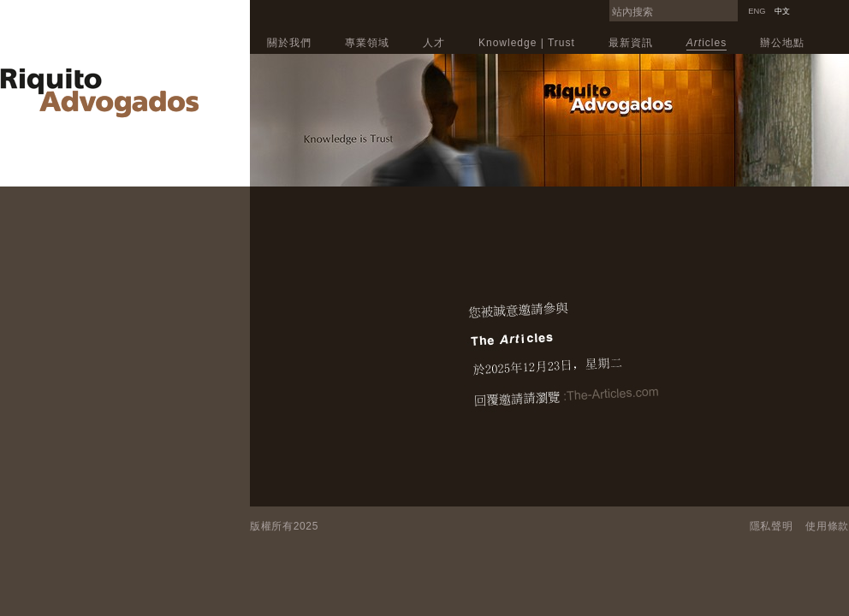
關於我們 (289, 43)
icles (707, 43)
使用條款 (827, 526)
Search (733, 5)
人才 (434, 43)
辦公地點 (782, 43)
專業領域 (367, 43)
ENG (757, 11)
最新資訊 (631, 43)
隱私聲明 (772, 526)
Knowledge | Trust (527, 43)
